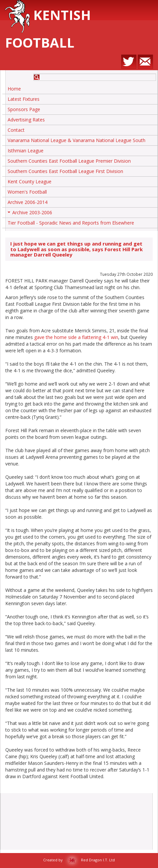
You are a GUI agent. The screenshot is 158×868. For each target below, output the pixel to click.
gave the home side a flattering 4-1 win (76, 337)
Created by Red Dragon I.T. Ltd (79, 860)
